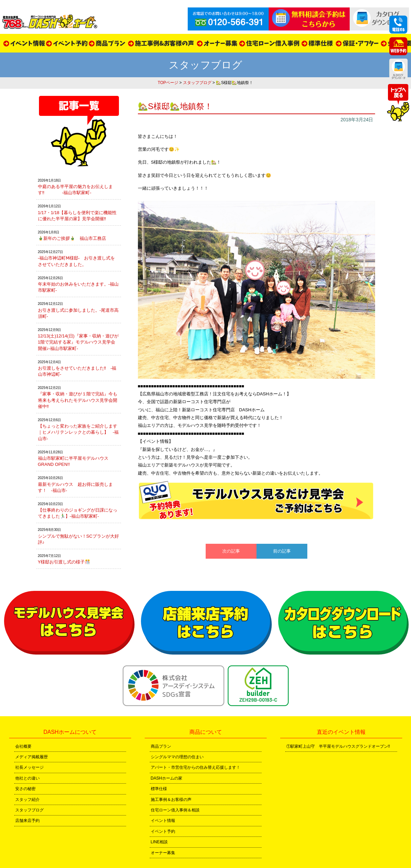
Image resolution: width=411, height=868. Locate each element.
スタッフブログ (197, 83)
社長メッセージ (29, 767)
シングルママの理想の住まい (177, 757)
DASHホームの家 (167, 778)
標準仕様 (159, 789)
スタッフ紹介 (27, 800)
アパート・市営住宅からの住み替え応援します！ (196, 767)
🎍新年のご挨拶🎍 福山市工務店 (72, 238)
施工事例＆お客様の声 (171, 800)
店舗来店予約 (27, 821)
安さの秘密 (25, 789)
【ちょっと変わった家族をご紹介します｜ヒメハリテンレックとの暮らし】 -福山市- (78, 432)
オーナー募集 (163, 853)
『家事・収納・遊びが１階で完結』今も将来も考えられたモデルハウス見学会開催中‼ (78, 400)
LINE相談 (159, 842)
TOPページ (168, 83)
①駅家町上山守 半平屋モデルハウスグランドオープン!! (338, 746)
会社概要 (23, 746)
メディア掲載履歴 (32, 757)
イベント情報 (163, 821)
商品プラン (161, 746)
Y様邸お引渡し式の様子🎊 (64, 562)
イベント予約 (163, 831)
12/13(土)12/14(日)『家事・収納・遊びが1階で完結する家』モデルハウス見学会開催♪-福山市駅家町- (78, 342)
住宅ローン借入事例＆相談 (175, 810)
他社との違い (27, 778)
